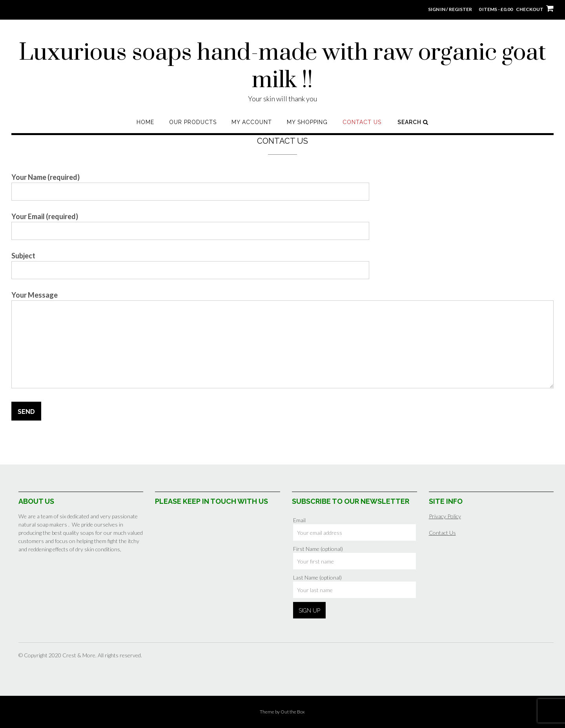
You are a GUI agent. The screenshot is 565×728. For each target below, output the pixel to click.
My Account (252, 122)
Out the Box (293, 712)
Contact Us (362, 122)
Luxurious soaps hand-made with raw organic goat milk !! (282, 67)
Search (413, 122)
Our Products (193, 122)
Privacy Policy (445, 516)
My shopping (307, 122)
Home (145, 122)
